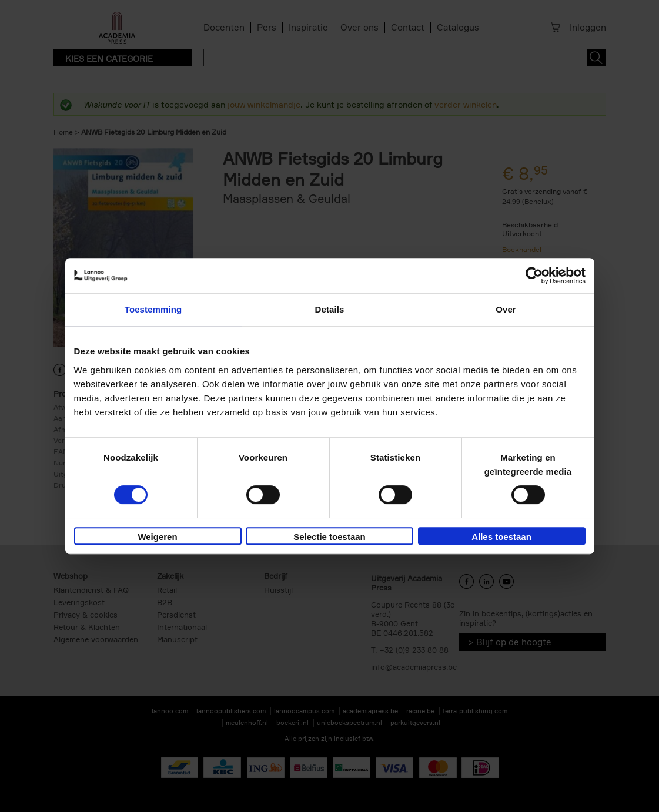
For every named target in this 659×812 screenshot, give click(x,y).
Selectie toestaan (329, 537)
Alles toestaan (501, 537)
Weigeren (157, 537)
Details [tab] (330, 309)
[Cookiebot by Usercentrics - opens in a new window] (534, 276)
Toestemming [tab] (153, 309)
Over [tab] (506, 309)
